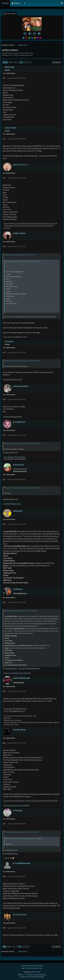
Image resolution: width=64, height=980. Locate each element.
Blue (32, 38)
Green (29, 38)
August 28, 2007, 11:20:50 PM (16, 178)
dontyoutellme (21, 386)
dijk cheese (20, 233)
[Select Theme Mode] (25, 3)
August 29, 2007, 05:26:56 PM (16, 400)
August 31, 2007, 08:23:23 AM (16, 824)
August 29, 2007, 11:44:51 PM (16, 435)
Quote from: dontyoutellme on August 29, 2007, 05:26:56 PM (23, 444)
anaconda (19, 465)
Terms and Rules (31, 968)
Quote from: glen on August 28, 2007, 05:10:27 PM (20, 255)
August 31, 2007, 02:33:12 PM (16, 928)
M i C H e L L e (21, 165)
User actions (56, 62)
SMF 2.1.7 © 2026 (25, 975)
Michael (18, 511)
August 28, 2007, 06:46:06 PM (16, 78)
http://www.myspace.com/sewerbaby (17, 805)
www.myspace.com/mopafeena (15, 457)
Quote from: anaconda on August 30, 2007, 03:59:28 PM (22, 832)
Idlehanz (19, 589)
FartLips (19, 810)
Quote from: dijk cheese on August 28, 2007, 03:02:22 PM (24, 261)
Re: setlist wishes (9, 73)
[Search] (62, 3)
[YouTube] (39, 34)
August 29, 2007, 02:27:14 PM (16, 353)
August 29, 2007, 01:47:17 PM (16, 247)
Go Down (5, 62)
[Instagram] (34, 34)
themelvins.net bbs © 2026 (32, 966)
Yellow (35, 38)
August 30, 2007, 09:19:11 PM (16, 602)
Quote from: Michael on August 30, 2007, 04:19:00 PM (21, 611)
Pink (41, 38)
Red (26, 38)
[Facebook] (25, 34)
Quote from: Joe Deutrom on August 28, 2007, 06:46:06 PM (23, 361)
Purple (38, 38)
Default (24, 38)
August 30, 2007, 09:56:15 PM (16, 691)
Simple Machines (39, 975)
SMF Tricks (36, 972)
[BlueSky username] (30, 34)
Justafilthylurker (23, 863)
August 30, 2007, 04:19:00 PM (16, 524)
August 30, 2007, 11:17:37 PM (16, 743)
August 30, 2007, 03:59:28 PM (16, 479)
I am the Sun (21, 915)
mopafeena (20, 422)
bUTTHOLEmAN (22, 678)
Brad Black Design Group (12, 504)
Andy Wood (20, 730)
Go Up (4, 947)
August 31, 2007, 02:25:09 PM (16, 876)
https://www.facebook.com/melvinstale (17, 673)
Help (23, 968)
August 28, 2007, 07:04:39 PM (16, 139)
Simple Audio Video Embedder (32, 977)
